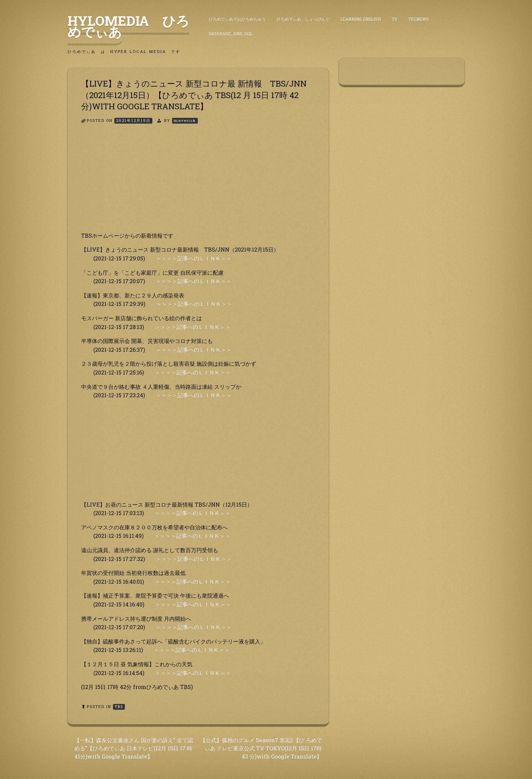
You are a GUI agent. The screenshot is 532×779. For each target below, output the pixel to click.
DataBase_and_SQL (231, 34)
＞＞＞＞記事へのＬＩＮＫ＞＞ (194, 258)
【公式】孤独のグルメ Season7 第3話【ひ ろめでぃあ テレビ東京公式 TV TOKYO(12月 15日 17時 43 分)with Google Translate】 (261, 748)
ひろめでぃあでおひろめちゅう (237, 19)
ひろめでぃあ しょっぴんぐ (303, 19)
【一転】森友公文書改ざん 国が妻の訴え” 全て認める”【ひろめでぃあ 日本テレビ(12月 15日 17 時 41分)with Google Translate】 (134, 748)
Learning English (360, 19)
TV (394, 19)
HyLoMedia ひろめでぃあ (128, 26)
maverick (185, 120)
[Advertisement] (198, 184)
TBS (119, 706)
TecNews (419, 19)
